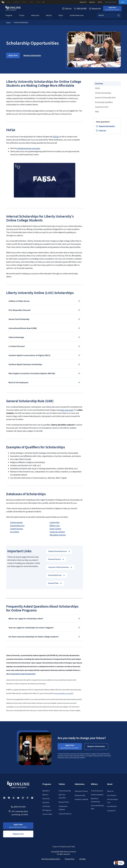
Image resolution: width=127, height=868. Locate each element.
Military (49, 15)
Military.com (55, 526)
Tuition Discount (97, 791)
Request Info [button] (18, 834)
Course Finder (47, 814)
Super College (55, 529)
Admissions (35, 15)
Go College (15, 532)
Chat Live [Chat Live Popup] (67, 9)
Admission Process (81, 791)
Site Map (82, 859)
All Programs (47, 810)
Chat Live (102, 131)
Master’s (45, 795)
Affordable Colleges (58, 535)
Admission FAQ (80, 796)
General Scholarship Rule (105, 98)
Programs (9, 15)
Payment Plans (64, 802)
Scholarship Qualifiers (104, 102)
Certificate (46, 806)
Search (119, 15)
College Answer (16, 522)
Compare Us (111, 811)
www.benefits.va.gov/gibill (64, 693)
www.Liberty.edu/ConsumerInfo (23, 674)
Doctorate (46, 799)
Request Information (107, 126)
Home (8, 23)
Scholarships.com (17, 526)
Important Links (102, 107)
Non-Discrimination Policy (51, 859)
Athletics (24, 2)
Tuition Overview (65, 791)
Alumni (31, 2)
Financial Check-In (65, 814)
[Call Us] (80, 9)
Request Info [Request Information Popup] (95, 9)
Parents (38, 2)
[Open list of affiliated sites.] (43, 2)
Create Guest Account (111, 2)
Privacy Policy (70, 859)
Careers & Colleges (57, 532)
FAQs (97, 112)
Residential (16, 2)
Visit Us (100, 2)
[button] (112, 9)
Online (9, 2)
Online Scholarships (103, 93)
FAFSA (56, 137)
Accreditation (112, 806)
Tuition (22, 15)
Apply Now (92, 2)
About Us (110, 791)
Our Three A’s (112, 796)
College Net (54, 522)
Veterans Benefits (97, 795)
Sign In (123, 2)
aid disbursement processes (29, 148)
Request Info (83, 2)
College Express (17, 529)
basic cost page (66, 410)
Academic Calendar (81, 799)
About (61, 15)
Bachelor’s (46, 791)
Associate (46, 803)
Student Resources (77, 15)
